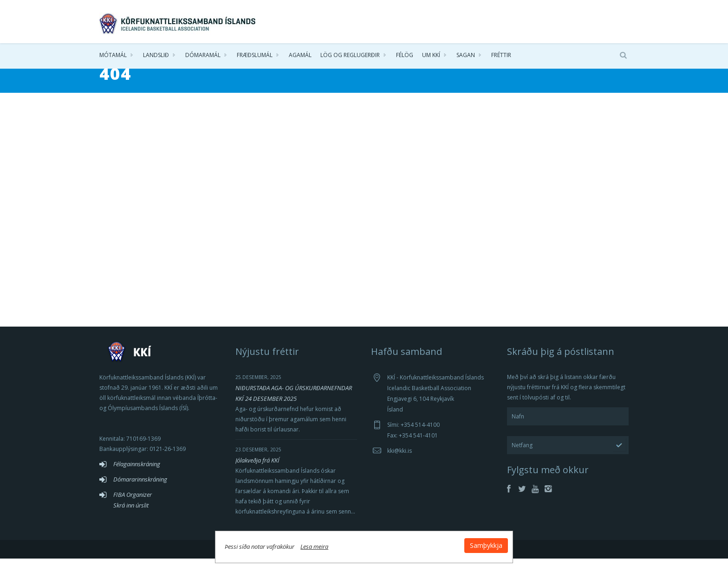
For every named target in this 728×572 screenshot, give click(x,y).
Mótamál (113, 55)
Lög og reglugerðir (350, 55)
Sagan (466, 55)
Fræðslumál (255, 55)
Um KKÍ (431, 55)
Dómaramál (203, 55)
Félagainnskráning (137, 477)
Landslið (156, 55)
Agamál (300, 55)
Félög (405, 55)
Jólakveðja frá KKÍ (257, 474)
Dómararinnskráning (140, 493)
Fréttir (501, 55)
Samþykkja (476, 545)
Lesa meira (324, 546)
